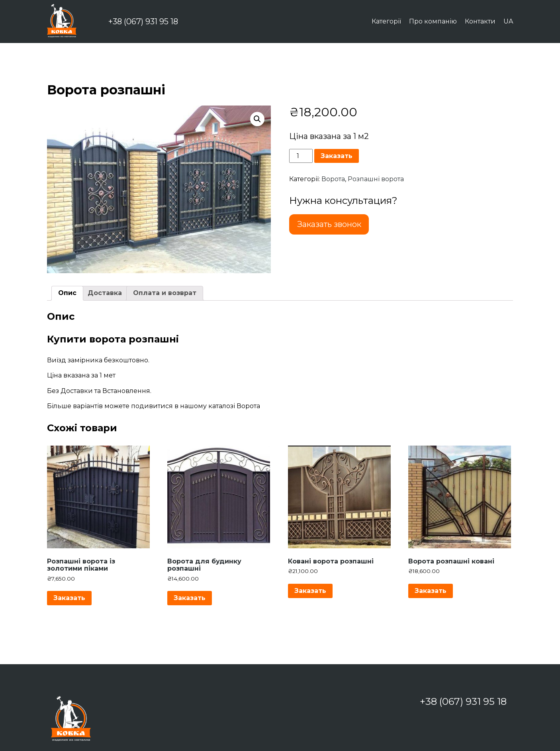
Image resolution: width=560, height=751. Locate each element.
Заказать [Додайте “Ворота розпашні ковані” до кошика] (431, 591)
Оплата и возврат (165, 293)
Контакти (480, 21)
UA (508, 21)
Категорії (386, 21)
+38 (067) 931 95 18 (143, 22)
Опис (67, 293)
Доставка (105, 293)
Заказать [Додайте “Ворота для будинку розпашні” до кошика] (190, 598)
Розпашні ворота (376, 179)
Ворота (333, 179)
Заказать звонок (329, 224)
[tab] (67, 293)
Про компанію (433, 21)
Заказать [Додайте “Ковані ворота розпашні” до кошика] (310, 591)
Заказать (337, 156)
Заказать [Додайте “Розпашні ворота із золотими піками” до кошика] (69, 598)
